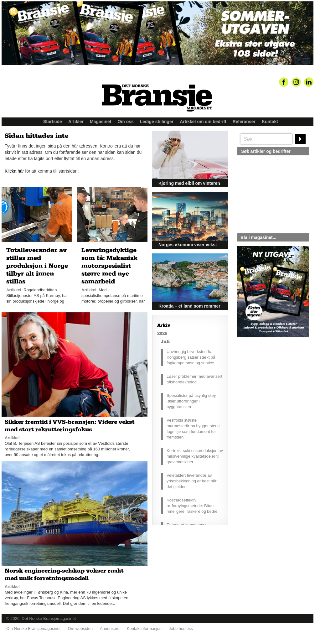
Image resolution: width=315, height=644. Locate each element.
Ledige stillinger (157, 122)
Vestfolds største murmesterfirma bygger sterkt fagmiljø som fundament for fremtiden (193, 429)
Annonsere (110, 628)
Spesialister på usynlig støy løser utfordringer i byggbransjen (191, 401)
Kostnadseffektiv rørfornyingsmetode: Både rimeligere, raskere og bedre (192, 506)
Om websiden (80, 628)
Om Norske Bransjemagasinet (33, 628)
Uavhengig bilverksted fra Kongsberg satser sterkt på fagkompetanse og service (191, 357)
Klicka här (14, 171)
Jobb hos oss (181, 628)
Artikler (76, 122)
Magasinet (101, 122)
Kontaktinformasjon (144, 628)
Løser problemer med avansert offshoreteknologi (194, 379)
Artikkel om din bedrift (203, 122)
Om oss (125, 122)
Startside (53, 122)
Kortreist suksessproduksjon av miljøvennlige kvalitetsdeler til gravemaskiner (195, 456)
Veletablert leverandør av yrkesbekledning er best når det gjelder (192, 481)
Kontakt (270, 122)
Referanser (244, 122)
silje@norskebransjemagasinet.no (266, 396)
